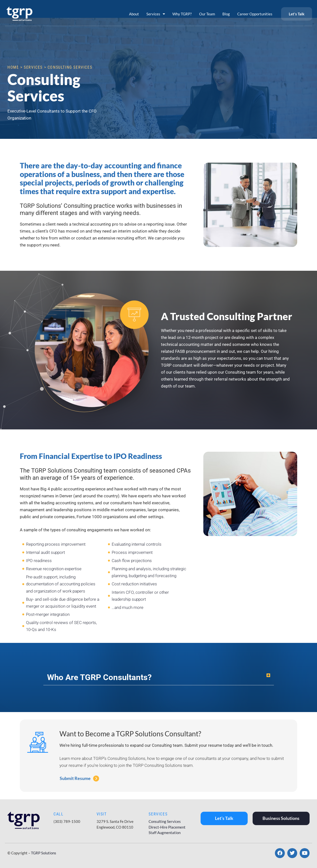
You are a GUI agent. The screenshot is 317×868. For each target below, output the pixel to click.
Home (13, 67)
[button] (159, 677)
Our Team (207, 14)
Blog (226, 14)
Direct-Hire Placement (167, 827)
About (134, 14)
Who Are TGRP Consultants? (99, 677)
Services (156, 14)
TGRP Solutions (44, 853)
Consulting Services (165, 821)
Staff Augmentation (165, 833)
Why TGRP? (182, 14)
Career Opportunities (255, 14)
